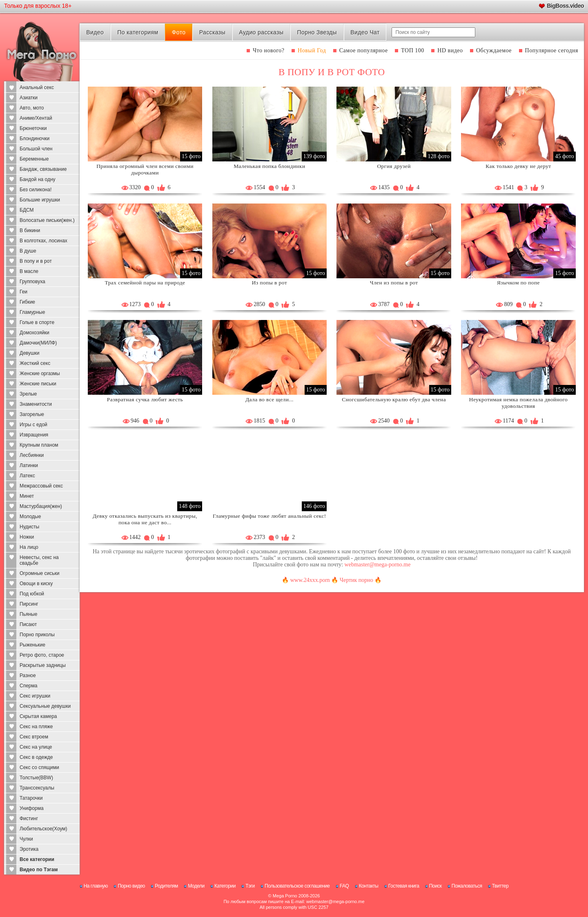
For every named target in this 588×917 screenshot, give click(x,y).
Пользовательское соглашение (297, 886)
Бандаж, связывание (43, 169)
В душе (28, 251)
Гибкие (27, 302)
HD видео (450, 50)
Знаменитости (36, 404)
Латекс (27, 476)
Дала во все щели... (269, 399)
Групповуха (32, 282)
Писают (28, 624)
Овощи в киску (36, 584)
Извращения (34, 435)
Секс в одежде (36, 757)
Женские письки (38, 384)
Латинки (29, 465)
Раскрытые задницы (43, 665)
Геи (23, 292)
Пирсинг (29, 604)
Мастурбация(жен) (41, 506)
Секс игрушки (35, 696)
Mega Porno (285, 896)
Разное (28, 675)
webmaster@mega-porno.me (378, 565)
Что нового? (269, 50)
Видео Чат (365, 32)
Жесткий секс (35, 363)
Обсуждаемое (494, 50)
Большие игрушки (40, 200)
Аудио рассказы (261, 32)
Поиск (435, 886)
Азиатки (29, 98)
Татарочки (31, 798)
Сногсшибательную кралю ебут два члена (394, 399)
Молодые (30, 517)
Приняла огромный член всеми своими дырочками (145, 169)
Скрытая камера (38, 716)
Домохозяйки (35, 333)
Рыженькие (32, 645)
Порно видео (131, 886)
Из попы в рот (269, 283)
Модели (196, 886)
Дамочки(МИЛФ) (38, 343)
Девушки (30, 353)
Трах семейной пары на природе (145, 283)
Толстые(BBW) (36, 778)
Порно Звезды (317, 32)
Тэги (250, 886)
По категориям (138, 32)
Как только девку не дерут (518, 166)
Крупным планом (39, 445)
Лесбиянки (32, 455)
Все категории (37, 859)
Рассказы (212, 32)
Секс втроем (34, 737)
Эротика (29, 849)
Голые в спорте (37, 322)
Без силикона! (36, 190)
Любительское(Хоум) (43, 829)
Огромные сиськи (39, 573)
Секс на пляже (36, 727)
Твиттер (500, 886)
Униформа (32, 808)
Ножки (27, 537)
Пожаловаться (467, 886)
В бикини (30, 230)
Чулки (26, 839)
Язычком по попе (518, 283)
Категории (225, 886)
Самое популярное (364, 50)
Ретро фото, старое (42, 655)
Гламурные (32, 312)
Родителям (166, 886)
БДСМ (27, 210)
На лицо (29, 547)
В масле (29, 271)
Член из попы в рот (394, 283)
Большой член (36, 149)
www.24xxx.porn (310, 580)
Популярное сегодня (552, 50)
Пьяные (28, 614)
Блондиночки (35, 139)
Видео (95, 32)
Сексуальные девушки (45, 706)
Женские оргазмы (40, 374)
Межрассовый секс (41, 486)
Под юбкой (32, 594)
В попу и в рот (36, 261)
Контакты (369, 886)
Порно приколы (37, 635)
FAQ (344, 886)
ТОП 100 (413, 50)
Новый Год (312, 50)
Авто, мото (32, 108)
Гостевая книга (404, 886)
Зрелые (28, 394)
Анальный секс (37, 87)
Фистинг (29, 819)
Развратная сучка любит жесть (145, 399)
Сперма (28, 686)
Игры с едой (33, 425)
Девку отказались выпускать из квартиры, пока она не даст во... (145, 519)
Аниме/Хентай (36, 118)
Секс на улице (36, 747)
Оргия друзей (394, 166)
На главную (96, 886)
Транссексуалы (37, 788)
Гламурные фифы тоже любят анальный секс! (269, 516)
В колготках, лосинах (43, 241)
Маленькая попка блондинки (269, 166)
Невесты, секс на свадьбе (39, 560)
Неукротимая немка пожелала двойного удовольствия (518, 403)
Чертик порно (356, 580)
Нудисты (29, 527)
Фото (179, 32)
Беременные (34, 159)
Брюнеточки (33, 128)
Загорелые (32, 414)
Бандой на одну (38, 179)
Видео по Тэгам (39, 870)
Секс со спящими (39, 767)
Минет (27, 496)
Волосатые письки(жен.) (47, 220)
